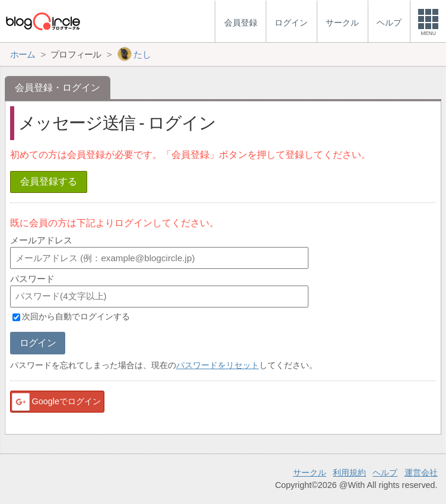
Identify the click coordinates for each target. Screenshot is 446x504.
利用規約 (349, 473)
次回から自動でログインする (76, 317)
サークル (310, 473)
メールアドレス (41, 240)
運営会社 (421, 473)
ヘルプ (385, 473)
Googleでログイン (56, 402)
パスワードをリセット (218, 365)
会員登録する (49, 181)
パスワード (32, 279)
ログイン (38, 343)
